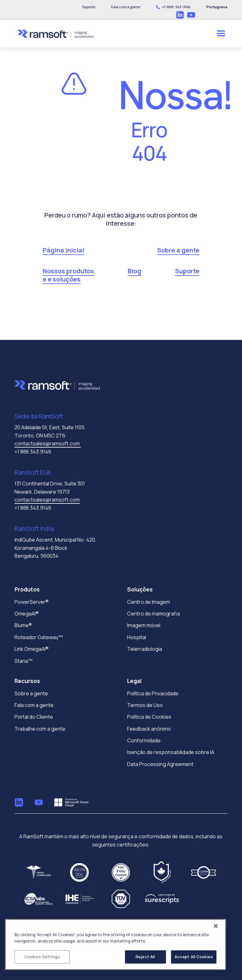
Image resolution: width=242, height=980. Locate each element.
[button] (126, 7)
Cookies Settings (42, 957)
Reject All (145, 957)
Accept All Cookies (194, 957)
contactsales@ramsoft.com (48, 443)
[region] (115, 944)
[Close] (216, 926)
